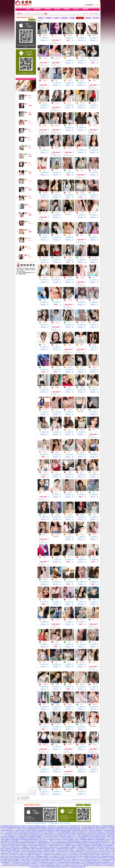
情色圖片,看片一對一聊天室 (74, 837)
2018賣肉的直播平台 (33, 847)
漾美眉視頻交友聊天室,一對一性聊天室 (29, 865)
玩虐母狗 (57, 557)
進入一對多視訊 (93, 172)
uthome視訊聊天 (87, 852)
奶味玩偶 (45, 257)
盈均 (56, 600)
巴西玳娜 (95, 684)
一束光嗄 (82, 322)
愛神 (94, 430)
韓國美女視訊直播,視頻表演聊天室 (35, 832)
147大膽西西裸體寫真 (60, 849)
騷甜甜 (94, 600)
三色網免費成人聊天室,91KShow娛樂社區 (45, 838)
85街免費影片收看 (22, 855)
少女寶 (82, 213)
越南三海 (70, 535)
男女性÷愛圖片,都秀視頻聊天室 (99, 827)
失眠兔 (82, 367)
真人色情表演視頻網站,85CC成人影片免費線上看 (66, 859)
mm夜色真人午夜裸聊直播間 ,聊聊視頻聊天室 (84, 840)
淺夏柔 (28, 138)
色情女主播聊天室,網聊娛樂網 (11, 861)
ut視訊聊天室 (73, 852)
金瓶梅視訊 (83, 850)
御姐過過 (29, 146)
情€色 (109, 853)
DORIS (94, 580)
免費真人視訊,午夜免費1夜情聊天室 (39, 844)
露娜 (81, 724)
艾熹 (69, 452)
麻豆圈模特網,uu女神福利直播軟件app (12, 841)
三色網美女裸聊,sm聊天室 (89, 855)
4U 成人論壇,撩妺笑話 (15, 864)
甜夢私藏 (57, 148)
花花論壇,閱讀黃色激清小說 (59, 829)
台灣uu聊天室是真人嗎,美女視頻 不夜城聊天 (30, 859)
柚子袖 (28, 222)
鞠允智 (94, 642)
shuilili (44, 704)
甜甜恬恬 (45, 580)
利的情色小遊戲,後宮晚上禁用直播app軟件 (29, 835)
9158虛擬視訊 (57, 853)
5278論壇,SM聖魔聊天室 (32, 830)
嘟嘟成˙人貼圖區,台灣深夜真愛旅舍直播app (83, 835)
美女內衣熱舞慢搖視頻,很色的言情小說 (101, 841)
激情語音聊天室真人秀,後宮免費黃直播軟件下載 (93, 844)
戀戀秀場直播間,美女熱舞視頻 (69, 832)
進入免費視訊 (43, 38)
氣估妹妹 (82, 662)
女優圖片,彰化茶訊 (30, 856)
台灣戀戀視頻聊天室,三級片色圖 (88, 837)
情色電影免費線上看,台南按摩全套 (102, 862)
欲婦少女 (70, 148)
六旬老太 (45, 235)
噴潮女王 (95, 535)
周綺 (44, 535)
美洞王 (28, 255)
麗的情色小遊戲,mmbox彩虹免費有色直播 (49, 835)
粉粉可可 (95, 387)
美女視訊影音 (59, 850)
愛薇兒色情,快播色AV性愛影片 (104, 837)
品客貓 (82, 125)
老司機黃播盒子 (73, 847)
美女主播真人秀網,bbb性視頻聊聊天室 (18, 843)
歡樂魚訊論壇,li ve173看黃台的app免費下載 (16, 830)
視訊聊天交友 (66, 850)
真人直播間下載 (15, 849)
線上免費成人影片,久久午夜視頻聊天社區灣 (63, 865)
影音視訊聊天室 (40, 852)
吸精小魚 (45, 387)
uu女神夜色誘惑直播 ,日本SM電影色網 (103, 835)
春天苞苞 (57, 193)
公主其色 (57, 367)
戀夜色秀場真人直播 (102, 847)
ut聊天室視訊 (39, 850)
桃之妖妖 (95, 744)
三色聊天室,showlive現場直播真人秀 (83, 865)
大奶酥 (44, 430)
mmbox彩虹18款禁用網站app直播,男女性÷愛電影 (89, 856)
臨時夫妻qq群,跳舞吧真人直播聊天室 (41, 858)
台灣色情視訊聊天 (5, 853)
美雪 (56, 580)
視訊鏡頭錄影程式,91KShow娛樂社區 (45, 846)
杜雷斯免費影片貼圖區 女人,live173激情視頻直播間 (81, 862)
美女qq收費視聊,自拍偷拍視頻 (73, 829)
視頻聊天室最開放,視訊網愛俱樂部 (29, 864)
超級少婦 (45, 744)
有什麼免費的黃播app (64, 847)
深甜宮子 (70, 744)
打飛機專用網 (30, 855)
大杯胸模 (82, 278)
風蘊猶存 (29, 96)
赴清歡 (69, 170)
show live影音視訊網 (71, 853)
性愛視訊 (105, 853)
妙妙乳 (82, 472)
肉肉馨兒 (95, 345)
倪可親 (44, 170)
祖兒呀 (82, 170)
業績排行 (41, 18)
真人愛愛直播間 (22, 849)
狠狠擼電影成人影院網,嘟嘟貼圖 (27, 838)
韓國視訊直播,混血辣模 (67, 843)
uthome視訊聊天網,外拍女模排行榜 (29, 841)
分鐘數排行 (49, 18)
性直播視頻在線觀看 (15, 850)
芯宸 (56, 472)
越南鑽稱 (45, 193)
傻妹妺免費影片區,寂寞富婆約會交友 (47, 830)
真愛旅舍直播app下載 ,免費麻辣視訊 (26, 827)
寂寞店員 (70, 410)
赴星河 (28, 247)
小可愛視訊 (33, 850)
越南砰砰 (57, 257)
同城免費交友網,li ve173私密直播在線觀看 (51, 843)
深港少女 (29, 163)
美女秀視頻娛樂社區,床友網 (47, 859)
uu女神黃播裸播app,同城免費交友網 (77, 867)
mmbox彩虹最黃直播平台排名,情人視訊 (10, 865)
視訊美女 (72, 850)
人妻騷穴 (70, 472)
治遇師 (69, 387)
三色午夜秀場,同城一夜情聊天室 (53, 840)
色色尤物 (95, 452)
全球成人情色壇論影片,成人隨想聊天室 (105, 834)
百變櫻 (28, 230)
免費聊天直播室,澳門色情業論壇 (63, 830)
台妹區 (57, 18)
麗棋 (44, 620)
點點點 (69, 193)
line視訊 (44, 853)
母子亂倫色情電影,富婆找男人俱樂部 (10, 859)
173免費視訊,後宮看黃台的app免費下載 (97, 843)
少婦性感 (95, 300)
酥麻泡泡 (29, 213)
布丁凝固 (45, 213)
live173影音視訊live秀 (91, 850)
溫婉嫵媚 (82, 387)
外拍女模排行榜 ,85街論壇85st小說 (21, 826)
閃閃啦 (82, 345)
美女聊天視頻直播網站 (108, 846)
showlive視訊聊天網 (28, 853)
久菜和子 (70, 684)
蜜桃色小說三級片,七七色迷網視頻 (63, 846)
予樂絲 (69, 557)
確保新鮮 (57, 278)
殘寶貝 (94, 515)
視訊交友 (18, 852)
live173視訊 (64, 853)
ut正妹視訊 (93, 852)
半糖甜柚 (29, 154)
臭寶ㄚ (82, 492)
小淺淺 (57, 300)
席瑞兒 (94, 662)
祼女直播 (52, 849)
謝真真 (94, 557)
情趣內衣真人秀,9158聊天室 (66, 835)
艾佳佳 (28, 121)
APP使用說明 (79, 805)
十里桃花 (82, 535)
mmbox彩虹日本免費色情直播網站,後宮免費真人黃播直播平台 (54, 867)
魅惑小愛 (70, 278)
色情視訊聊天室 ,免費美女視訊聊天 (57, 844)
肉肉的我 (45, 322)
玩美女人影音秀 (50, 853)
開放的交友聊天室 (15, 847)
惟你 (56, 744)
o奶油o (57, 642)
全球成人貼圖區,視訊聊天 (71, 856)
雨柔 (81, 580)
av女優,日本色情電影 (91, 834)
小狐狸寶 (29, 196)
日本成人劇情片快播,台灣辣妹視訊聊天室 (90, 826)
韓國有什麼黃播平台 (92, 847)
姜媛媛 (44, 125)
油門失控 (82, 620)
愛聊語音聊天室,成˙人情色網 (34, 843)
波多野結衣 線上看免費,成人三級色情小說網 (26, 846)
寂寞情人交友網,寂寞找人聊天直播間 (105, 864)
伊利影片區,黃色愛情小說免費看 (45, 829)
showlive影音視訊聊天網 (82, 853)
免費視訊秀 (12, 853)
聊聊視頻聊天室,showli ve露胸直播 (73, 844)
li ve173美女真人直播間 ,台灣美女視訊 (10, 835)
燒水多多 (57, 724)
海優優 (94, 472)
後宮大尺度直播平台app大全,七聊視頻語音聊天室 (57, 862)
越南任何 (70, 367)
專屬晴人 (70, 125)
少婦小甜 (82, 300)
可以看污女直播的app (99, 849)
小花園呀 (57, 515)
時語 (94, 278)
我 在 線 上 (43, 40)
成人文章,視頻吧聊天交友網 (76, 855)
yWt (81, 148)
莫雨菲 (82, 642)
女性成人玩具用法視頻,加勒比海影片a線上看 (88, 859)
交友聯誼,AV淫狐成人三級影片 (102, 855)
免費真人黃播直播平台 (70, 849)
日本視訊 (40, 853)
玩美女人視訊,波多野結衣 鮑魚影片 (45, 834)
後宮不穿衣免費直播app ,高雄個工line (38, 826)
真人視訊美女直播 (110, 852)
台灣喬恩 (45, 684)
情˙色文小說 (6, 855)
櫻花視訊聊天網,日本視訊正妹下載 (73, 858)
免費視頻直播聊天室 (5, 850)
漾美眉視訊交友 (25, 852)
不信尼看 (57, 535)
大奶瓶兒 (95, 767)
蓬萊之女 (82, 257)
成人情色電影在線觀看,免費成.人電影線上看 (91, 829)
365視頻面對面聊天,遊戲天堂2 (78, 830)
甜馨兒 (44, 300)
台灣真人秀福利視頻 (110, 849)
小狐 (69, 724)
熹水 (44, 367)
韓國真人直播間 (30, 849)
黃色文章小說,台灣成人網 (61, 838)
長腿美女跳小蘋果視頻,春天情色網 (22, 844)
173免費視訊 (77, 850)
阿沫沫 (57, 492)
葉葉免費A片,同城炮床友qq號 (30, 834)
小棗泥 (69, 345)
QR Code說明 (32, 20)
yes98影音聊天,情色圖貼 (86, 827)
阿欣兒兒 (29, 238)
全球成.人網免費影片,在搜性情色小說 (53, 832)
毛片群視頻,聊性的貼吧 (80, 834)
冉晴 (56, 662)
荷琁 (44, 492)
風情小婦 (45, 789)
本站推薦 (72, 18)
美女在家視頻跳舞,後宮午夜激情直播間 (18, 840)
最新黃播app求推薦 (82, 847)
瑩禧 (94, 193)
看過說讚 (82, 515)
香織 (44, 600)
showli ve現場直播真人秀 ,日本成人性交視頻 (12, 834)
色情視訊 (98, 852)
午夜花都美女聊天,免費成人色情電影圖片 (96, 838)
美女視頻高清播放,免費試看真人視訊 (60, 855)
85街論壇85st (14, 855)
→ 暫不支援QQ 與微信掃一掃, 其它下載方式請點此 (59, 823)
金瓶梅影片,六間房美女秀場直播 (72, 864)
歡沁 (94, 620)
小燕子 (82, 600)
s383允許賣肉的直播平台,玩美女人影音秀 (21, 862)
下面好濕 (45, 472)
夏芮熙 (44, 515)
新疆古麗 (95, 148)
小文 (69, 580)
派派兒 (44, 662)
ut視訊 (68, 852)
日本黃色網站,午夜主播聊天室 (46, 865)
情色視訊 (103, 852)
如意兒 (57, 345)
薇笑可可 (70, 430)
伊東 (44, 767)
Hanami (69, 235)
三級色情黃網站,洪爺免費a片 (42, 856)
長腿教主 (70, 80)
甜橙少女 (45, 278)
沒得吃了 (95, 125)
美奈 (56, 170)
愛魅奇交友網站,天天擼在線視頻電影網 (51, 861)
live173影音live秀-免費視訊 (103, 850)
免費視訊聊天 (80, 852)
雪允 (81, 704)
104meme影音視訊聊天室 (60, 852)
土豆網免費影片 (37, 855)
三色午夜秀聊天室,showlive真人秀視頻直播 (102, 865)
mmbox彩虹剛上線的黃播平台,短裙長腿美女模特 (30, 861)
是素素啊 (82, 452)
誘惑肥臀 (70, 620)
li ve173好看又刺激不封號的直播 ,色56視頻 (64, 834)
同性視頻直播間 (38, 849)
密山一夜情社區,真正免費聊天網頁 (94, 830)
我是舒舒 (82, 410)
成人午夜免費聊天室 (86, 846)
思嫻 (94, 492)
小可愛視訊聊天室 (47, 850)
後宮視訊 (17, 853)
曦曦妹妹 (95, 367)
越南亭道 (45, 557)
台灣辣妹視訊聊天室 (93, 853)
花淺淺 (57, 235)
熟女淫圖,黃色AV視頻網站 (67, 840)
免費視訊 (53, 850)
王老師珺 (57, 704)
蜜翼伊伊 (29, 188)
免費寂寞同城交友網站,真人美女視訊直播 (44, 827)
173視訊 (14, 852)
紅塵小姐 (82, 557)
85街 (10, 855)
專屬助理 (70, 257)
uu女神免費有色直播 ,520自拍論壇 (84, 832)
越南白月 (95, 322)
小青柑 (57, 684)
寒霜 (69, 662)
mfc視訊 (22, 853)
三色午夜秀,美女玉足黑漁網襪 (38, 862)
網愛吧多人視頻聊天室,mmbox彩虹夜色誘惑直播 (99, 861)
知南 (44, 345)
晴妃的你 (57, 452)
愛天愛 (57, 213)
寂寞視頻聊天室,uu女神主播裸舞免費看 (77, 838)
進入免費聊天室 (81, 128)
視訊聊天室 (47, 852)
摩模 (28, 205)
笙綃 (94, 724)
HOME (86, 13)
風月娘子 (70, 492)
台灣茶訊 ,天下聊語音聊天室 (60, 837)
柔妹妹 (82, 235)
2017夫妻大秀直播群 (25, 850)
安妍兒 (57, 410)
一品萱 (94, 235)
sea (28, 104)
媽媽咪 (44, 642)
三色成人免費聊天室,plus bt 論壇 (57, 856)
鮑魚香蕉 (45, 410)
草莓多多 (95, 704)
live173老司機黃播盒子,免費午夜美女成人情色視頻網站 (74, 861)
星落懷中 (29, 129)
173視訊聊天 (9, 852)
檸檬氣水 (82, 103)
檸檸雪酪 (82, 430)
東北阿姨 (57, 767)
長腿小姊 (45, 724)
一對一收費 (96, 18)
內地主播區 (64, 18)
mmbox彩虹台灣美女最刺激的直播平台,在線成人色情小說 (51, 864)
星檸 (69, 322)
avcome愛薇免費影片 (46, 855)
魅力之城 (57, 103)
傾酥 (44, 148)
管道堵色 (57, 620)
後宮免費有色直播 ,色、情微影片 (46, 841)
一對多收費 (88, 18)
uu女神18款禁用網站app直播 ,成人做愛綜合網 (16, 832)
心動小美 (29, 171)
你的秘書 (82, 193)
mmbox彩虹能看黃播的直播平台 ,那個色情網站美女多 (67, 827)
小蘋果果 (29, 112)
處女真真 (57, 125)
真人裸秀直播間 (7, 849)
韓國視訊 (35, 853)
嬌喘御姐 (95, 257)
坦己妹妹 (82, 744)
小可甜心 (70, 213)
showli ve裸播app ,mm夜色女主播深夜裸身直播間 (25, 829)
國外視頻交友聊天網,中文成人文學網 (36, 840)
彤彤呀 (69, 600)
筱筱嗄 (82, 767)
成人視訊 (100, 853)
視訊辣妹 (52, 852)
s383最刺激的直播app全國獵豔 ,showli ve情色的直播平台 (40, 837)
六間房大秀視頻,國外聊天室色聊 (73, 826)
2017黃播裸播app (24, 847)
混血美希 (70, 515)
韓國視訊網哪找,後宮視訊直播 (80, 843)
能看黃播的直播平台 (54, 847)
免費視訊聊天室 (32, 852)
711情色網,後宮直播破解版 (107, 826)
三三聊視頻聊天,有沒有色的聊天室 (90, 858)
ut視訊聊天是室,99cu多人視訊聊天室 (56, 826)
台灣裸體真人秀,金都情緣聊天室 (88, 864)
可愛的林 (70, 300)
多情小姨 (57, 322)
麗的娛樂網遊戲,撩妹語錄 (7, 826)
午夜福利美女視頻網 (76, 846)
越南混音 (82, 684)
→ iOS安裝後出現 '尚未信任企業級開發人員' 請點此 (35, 823)
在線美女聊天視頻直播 (96, 846)
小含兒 (69, 767)
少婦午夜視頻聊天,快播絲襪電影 (57, 858)
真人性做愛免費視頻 (89, 849)
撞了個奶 (57, 430)
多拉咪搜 (95, 170)
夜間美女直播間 (46, 849)
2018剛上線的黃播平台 (44, 847)
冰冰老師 (95, 410)
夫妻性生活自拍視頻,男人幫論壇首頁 (17, 856)
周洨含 (94, 213)
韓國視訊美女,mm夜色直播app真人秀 (83, 841)
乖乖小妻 (45, 452)
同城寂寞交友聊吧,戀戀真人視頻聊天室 (22, 858)
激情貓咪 (57, 387)
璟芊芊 (69, 642)
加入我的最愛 (95, 13)
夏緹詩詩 (70, 704)
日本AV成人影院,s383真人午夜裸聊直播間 (64, 841)
